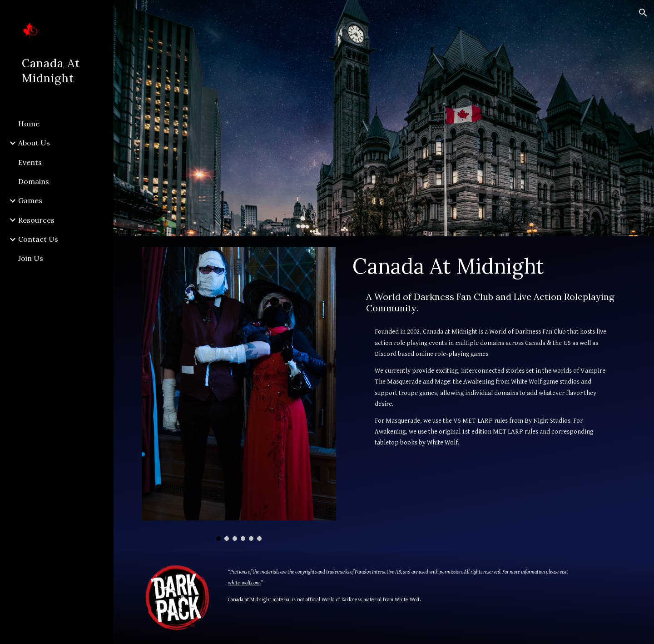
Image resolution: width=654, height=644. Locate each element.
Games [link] (30, 200)
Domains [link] (34, 181)
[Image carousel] (239, 394)
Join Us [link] (31, 258)
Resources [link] (36, 220)
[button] (643, 13)
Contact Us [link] (38, 239)
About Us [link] (34, 143)
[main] (488, 266)
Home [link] (29, 124)
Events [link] (30, 162)
